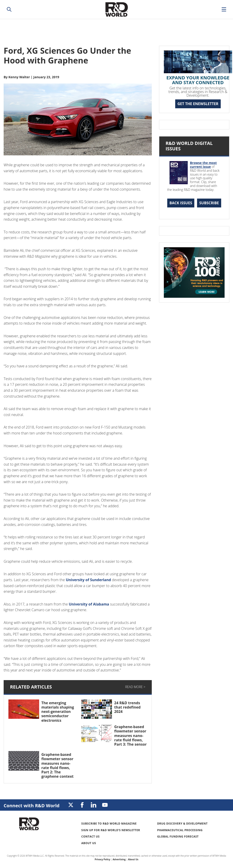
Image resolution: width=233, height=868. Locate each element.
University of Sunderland (88, 580)
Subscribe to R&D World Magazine (109, 824)
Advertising (119, 859)
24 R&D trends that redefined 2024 (127, 707)
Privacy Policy (102, 859)
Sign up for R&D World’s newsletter (111, 830)
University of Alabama (89, 604)
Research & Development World (116, 9)
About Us (89, 843)
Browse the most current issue (203, 165)
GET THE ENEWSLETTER (198, 104)
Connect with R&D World (32, 806)
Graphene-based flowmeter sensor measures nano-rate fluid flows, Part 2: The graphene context (57, 765)
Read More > (135, 687)
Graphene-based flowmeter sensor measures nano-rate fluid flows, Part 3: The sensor (130, 736)
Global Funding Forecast (178, 836)
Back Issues (181, 203)
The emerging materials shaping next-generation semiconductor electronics (58, 712)
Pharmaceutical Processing (180, 830)
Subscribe (209, 203)
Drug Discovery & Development (182, 824)
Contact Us (90, 836)
